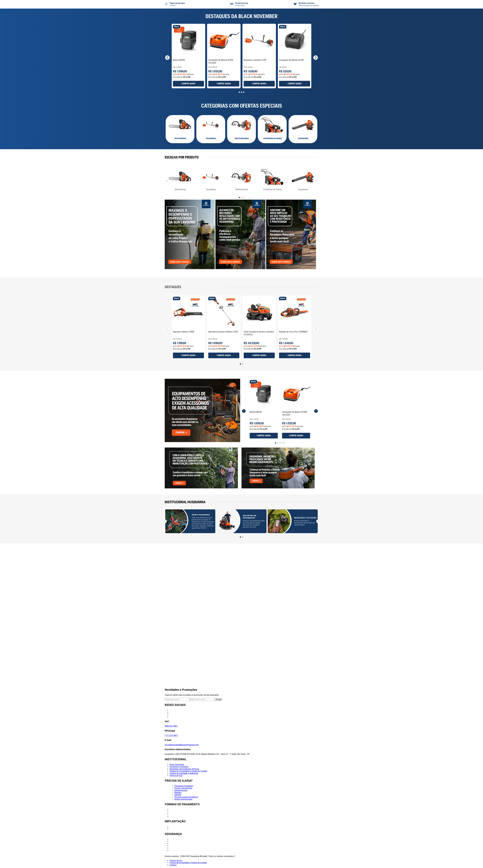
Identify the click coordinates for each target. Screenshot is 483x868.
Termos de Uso (176, 776)
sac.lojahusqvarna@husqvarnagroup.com (182, 745)
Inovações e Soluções (179, 767)
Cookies (173, 865)
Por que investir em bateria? (186, 797)
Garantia (178, 795)
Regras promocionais (183, 799)
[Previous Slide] (167, 138)
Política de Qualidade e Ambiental (184, 773)
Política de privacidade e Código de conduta (188, 863)
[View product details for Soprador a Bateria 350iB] (190, 411)
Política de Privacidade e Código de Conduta (188, 771)
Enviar (219, 699)
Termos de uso (176, 860)
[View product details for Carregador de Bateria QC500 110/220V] (261, 137)
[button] (237, 174)
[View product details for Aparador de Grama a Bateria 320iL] (261, 411)
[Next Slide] (316, 138)
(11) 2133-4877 (171, 735)
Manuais (178, 793)
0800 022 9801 (171, 726)
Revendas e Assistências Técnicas (184, 769)
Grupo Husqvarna (177, 764)
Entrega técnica (181, 790)
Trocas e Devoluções (183, 788)
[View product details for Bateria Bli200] (190, 137)
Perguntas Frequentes (184, 786)
